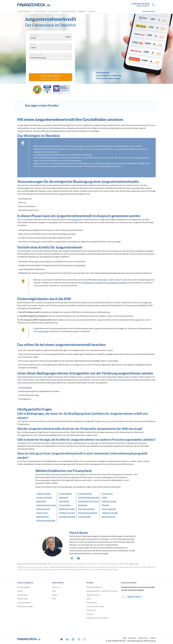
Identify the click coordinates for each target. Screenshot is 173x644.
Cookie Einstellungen (95, 606)
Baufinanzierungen (25, 606)
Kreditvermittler (85, 494)
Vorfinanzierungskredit (46, 520)
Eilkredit (105, 505)
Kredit (104, 497)
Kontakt (90, 614)
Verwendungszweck (36, 54)
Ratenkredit (41, 501)
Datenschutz (92, 602)
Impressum (91, 610)
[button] (144, 5)
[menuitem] (144, 11)
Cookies (153, 638)
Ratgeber (82, 11)
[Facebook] (79, 639)
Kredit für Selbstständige (88, 497)
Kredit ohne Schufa (44, 497)
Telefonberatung (93, 595)
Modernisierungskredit (88, 513)
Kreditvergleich (25, 11)
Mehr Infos (134, 564)
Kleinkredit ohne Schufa (46, 505)
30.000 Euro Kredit (67, 513)
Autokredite (22, 595)
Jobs (54, 591)
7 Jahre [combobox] (33, 47)
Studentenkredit (43, 509)
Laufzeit (33, 44)
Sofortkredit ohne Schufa (88, 501)
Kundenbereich (149, 11)
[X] (85, 639)
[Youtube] (62, 639)
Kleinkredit (64, 497)
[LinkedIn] (67, 639)
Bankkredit (83, 505)
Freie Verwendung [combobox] (38, 58)
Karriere (92, 11)
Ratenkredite (23, 599)
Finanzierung (107, 494)
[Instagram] (73, 639)
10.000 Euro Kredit (110, 513)
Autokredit (54, 11)
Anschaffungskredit (67, 517)
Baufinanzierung (69, 11)
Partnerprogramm (94, 587)
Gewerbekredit (84, 517)
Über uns (56, 587)
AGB (88, 599)
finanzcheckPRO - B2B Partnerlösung (102, 591)
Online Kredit (42, 513)
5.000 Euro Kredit (109, 501)
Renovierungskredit (86, 509)
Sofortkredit (64, 501)
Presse (55, 595)
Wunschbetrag (35, 35)
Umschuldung (40, 11)
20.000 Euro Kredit (67, 509)
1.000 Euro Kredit (44, 494)
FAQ (54, 599)
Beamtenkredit (42, 517)
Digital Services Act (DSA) (97, 618)
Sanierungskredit (109, 509)
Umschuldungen (25, 387)
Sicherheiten (80, 265)
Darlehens (75, 219)
